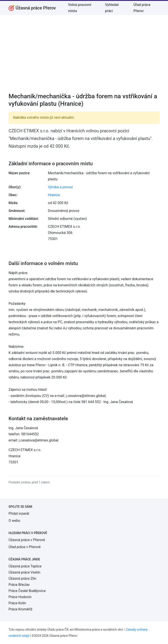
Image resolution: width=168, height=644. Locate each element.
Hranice (54, 195)
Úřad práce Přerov (142, 8)
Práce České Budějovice (27, 591)
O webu (14, 521)
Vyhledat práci (112, 8)
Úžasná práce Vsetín (24, 572)
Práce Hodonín (20, 597)
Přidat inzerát (19, 514)
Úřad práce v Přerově (25, 547)
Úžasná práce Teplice (25, 566)
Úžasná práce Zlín (22, 579)
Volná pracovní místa (80, 8)
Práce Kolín (17, 603)
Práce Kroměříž (20, 609)
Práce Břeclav (19, 585)
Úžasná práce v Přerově (27, 540)
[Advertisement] (84, 57)
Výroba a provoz (60, 187)
